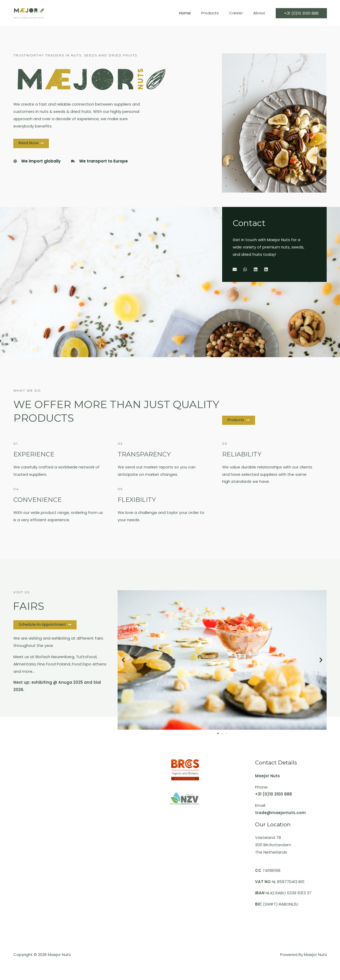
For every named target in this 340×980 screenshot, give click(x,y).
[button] (123, 660)
